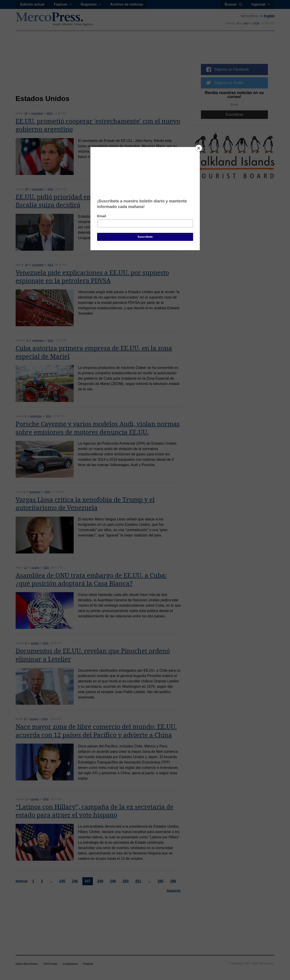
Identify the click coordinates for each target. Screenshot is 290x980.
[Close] (199, 148)
